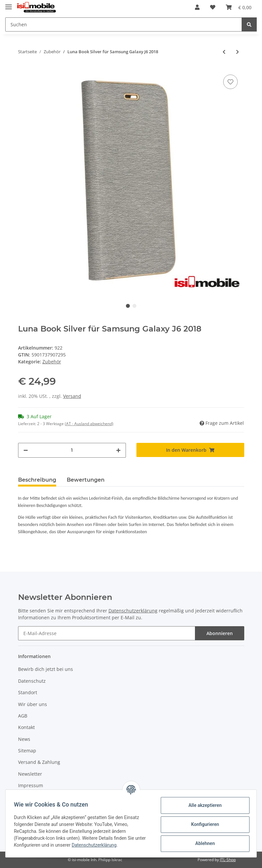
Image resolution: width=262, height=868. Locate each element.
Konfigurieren (203, 824)
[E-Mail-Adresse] (107, 633)
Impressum (31, 785)
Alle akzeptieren (203, 805)
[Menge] (72, 450)
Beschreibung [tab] (37, 480)
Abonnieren (220, 633)
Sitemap (27, 751)
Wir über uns (33, 704)
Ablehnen (203, 843)
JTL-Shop (228, 860)
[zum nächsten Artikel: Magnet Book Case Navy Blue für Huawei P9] (238, 52)
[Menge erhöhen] (118, 450)
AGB (23, 716)
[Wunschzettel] (213, 7)
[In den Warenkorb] (190, 450)
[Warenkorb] (239, 7)
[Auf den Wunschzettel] (230, 82)
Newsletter (30, 774)
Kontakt (26, 727)
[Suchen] (124, 24)
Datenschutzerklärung (133, 611)
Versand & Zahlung (39, 762)
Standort (28, 692)
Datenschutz (32, 681)
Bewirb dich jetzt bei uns (46, 669)
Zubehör (52, 362)
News (24, 739)
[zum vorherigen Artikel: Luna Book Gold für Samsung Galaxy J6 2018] (224, 52)
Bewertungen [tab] (86, 480)
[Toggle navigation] (9, 4)
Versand (72, 396)
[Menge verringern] (26, 450)
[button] (197, 7)
